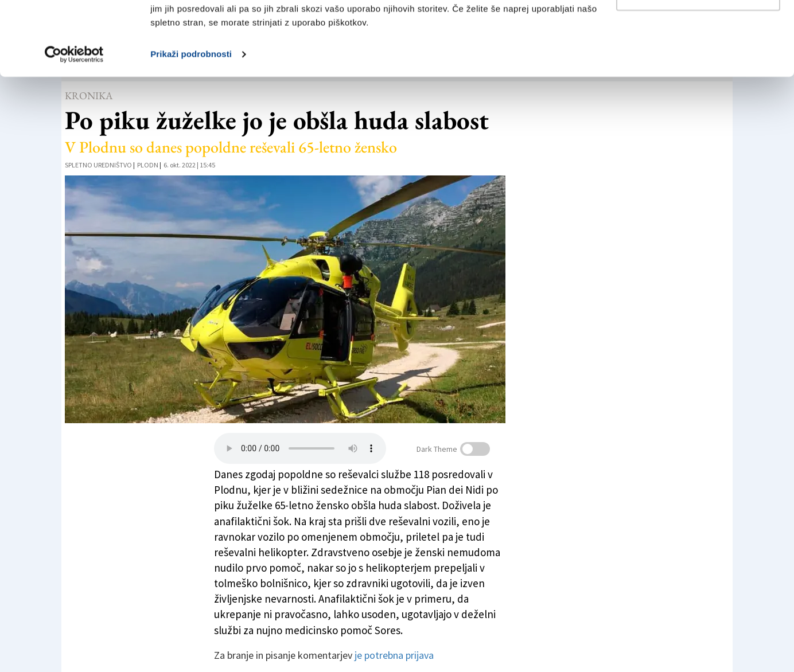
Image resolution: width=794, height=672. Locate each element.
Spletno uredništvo (98, 165)
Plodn (148, 165)
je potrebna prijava (394, 655)
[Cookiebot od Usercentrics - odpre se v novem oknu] (74, 128)
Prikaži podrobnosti (191, 128)
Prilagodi (699, 68)
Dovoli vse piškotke (698, 30)
